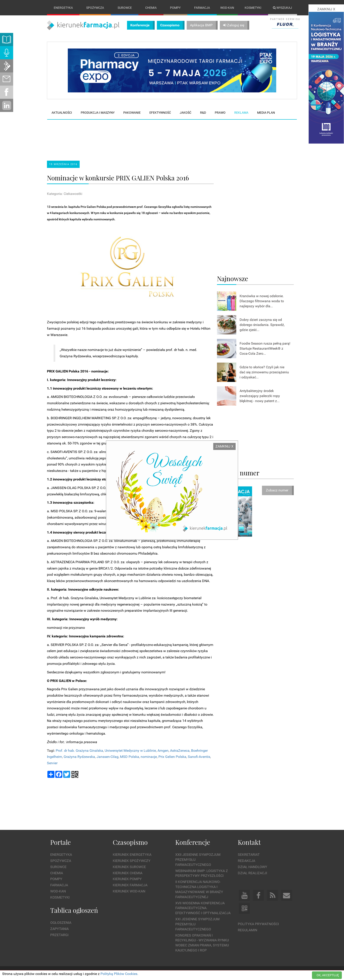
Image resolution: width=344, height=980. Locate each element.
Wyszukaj (282, 8)
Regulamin (247, 930)
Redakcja (246, 861)
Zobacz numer (277, 490)
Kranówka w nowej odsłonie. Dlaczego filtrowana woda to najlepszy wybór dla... (262, 301)
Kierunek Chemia (128, 873)
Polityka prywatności (258, 924)
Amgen (163, 751)
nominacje (149, 757)
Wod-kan (227, 8)
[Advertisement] (130, 136)
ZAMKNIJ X (224, 446)
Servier (52, 763)
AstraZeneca (180, 751)
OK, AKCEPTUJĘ (328, 975)
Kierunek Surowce (129, 867)
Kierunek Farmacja (130, 885)
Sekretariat (249, 855)
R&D (203, 113)
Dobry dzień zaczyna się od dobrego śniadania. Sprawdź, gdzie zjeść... (262, 325)
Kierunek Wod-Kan (129, 891)
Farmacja (202, 8)
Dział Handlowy (253, 867)
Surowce (125, 8)
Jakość (185, 113)
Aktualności (62, 113)
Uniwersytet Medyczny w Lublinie (130, 751)
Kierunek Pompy (127, 879)
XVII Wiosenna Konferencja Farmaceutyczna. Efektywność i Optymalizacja (203, 908)
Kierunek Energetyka (132, 855)
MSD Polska (130, 757)
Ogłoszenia (61, 923)
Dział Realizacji (252, 873)
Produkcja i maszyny (98, 113)
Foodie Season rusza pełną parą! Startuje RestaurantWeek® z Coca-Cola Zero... (265, 348)
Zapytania (59, 929)
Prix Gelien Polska (172, 757)
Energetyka (63, 8)
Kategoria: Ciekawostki (65, 194)
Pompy (175, 8)
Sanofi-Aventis (199, 757)
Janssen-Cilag (107, 757)
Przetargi (59, 935)
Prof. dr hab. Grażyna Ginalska (79, 751)
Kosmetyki (253, 8)
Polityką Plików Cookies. (119, 974)
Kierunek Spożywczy (132, 861)
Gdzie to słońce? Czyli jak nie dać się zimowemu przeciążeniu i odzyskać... (264, 372)
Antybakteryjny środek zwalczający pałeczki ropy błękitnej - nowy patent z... (260, 396)
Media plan (266, 113)
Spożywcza (95, 8)
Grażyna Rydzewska (79, 757)
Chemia (151, 8)
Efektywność (160, 113)
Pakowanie (132, 113)
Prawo (220, 113)
